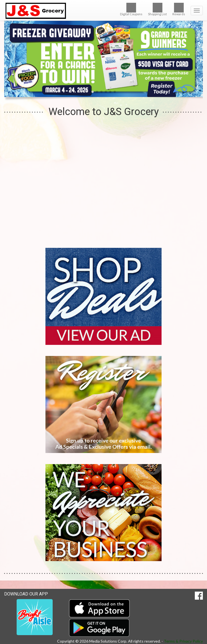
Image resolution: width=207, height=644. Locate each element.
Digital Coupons (131, 9)
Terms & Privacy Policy (183, 641)
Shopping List (157, 9)
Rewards (179, 9)
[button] (93, 92)
